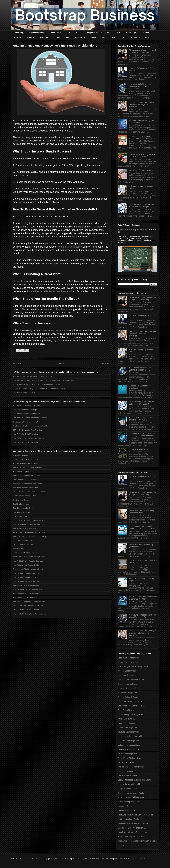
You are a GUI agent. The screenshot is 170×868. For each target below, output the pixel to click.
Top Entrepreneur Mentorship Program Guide (136, 841)
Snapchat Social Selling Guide (130, 736)
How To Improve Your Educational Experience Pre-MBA (143, 598)
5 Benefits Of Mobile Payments (142, 170)
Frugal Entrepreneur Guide (129, 662)
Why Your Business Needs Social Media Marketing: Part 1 (143, 616)
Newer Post (18, 364)
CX (62, 859)
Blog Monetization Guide (128, 675)
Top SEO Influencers (21, 504)
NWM (57, 859)
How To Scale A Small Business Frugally (28, 438)
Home (62, 364)
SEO (78, 33)
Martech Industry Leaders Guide (131, 680)
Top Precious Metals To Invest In (25, 488)
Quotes (86, 859)
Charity (143, 859)
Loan (123, 37)
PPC (69, 33)
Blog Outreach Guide (127, 771)
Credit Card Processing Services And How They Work (142, 156)
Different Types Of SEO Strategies (26, 459)
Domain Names (107, 859)
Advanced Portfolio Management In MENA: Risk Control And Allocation (40, 389)
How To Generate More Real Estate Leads (29, 524)
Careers (137, 859)
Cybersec (129, 859)
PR (109, 33)
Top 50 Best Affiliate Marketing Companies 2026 (141, 512)
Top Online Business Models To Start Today (29, 537)
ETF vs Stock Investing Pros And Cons (28, 430)
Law (147, 37)
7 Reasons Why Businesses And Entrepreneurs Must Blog (142, 51)
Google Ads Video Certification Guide (133, 828)
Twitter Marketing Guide (128, 719)
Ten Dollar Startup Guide (22, 455)
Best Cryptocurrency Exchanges (25, 410)
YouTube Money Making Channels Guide (135, 797)
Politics (122, 859)
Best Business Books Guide (129, 784)
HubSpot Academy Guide (128, 819)
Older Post (104, 364)
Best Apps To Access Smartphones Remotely (30, 418)
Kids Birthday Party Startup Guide (26, 565)
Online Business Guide (127, 775)
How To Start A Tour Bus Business (26, 610)
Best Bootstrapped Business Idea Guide (134, 780)
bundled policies (53, 263)
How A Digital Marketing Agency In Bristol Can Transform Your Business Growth (43, 380)
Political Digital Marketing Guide (131, 845)
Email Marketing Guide (127, 688)
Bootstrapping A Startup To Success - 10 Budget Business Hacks (38, 384)
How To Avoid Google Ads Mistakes (26, 442)
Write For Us (95, 859)
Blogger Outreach (94, 33)
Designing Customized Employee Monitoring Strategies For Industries (143, 104)
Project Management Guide (129, 802)
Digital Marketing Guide (127, 684)
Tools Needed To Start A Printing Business (29, 602)
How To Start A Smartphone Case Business (29, 614)
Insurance (135, 37)
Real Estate (80, 37)
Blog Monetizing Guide (22, 512)
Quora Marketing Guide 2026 (24, 393)
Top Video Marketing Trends (24, 508)
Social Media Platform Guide (130, 758)
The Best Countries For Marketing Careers (29, 557)
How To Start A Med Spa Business (26, 594)
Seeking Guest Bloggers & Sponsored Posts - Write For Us (142, 137)
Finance (30, 37)
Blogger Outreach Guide (128, 697)
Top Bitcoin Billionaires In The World (27, 422)
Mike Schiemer (37, 859)
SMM (116, 859)
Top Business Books (21, 500)
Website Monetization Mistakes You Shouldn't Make (33, 376)
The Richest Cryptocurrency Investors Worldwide (32, 426)
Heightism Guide (125, 806)
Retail (104, 37)
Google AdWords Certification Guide (133, 823)
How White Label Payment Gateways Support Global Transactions (140, 86)
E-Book (79, 859)
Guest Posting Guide (126, 810)
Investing (44, 37)
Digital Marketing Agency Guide (131, 793)
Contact (145, 33)
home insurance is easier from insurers (49, 291)
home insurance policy (70, 247)
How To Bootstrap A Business (24, 545)
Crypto (57, 37)
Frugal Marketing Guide (22, 471)
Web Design (131, 33)
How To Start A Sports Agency (24, 577)
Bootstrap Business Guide (129, 658)
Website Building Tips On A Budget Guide (135, 837)
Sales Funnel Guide (126, 710)
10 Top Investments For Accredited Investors (139, 450)
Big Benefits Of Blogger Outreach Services (29, 533)
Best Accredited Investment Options (27, 414)
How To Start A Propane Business (26, 573)
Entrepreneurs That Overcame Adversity (28, 569)
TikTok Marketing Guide (128, 754)
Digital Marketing (37, 33)
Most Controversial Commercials (25, 480)
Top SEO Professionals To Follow (26, 528)
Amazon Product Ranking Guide (25, 463)
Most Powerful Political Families (25, 553)
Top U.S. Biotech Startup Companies (27, 476)
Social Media (55, 33)
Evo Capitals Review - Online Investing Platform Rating (141, 419)
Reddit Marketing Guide (128, 728)
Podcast (68, 859)
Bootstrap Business (23, 859)
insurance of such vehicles (58, 309)
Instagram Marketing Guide (129, 745)
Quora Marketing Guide (127, 723)
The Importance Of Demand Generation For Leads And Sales (142, 527)
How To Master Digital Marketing (25, 434)
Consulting (19, 33)
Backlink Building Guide (128, 693)
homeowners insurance (53, 330)
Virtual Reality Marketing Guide (131, 714)
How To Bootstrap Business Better (26, 598)
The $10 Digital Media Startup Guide (133, 666)
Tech (67, 37)
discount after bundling (32, 165)
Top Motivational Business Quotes (26, 585)
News (51, 859)
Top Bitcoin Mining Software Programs (27, 467)
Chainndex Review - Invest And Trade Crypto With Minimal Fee (142, 435)
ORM (118, 33)
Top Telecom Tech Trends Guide (131, 767)
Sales (93, 37)
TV (73, 859)
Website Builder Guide (127, 671)
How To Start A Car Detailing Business (27, 589)
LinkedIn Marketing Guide (128, 749)
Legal (46, 859)
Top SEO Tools (19, 549)
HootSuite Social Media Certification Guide (135, 815)
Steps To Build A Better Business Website (29, 520)
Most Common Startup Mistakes (25, 496)
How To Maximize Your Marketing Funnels (29, 492)
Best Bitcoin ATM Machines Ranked (27, 406)
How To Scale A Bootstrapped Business (28, 606)
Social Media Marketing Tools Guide (133, 706)
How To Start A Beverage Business (26, 581)
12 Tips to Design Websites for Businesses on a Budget (141, 205)
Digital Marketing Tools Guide (130, 701)
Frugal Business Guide (127, 789)
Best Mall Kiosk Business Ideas (25, 541)
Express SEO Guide (126, 762)
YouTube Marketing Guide (129, 732)
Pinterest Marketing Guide (129, 741)
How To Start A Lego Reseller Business (28, 561)
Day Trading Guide (20, 516)
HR (114, 37)
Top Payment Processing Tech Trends (27, 484)
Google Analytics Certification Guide (133, 832)
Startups (17, 37)
